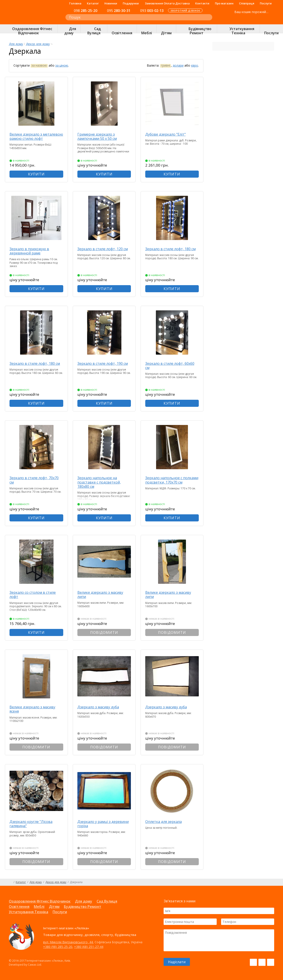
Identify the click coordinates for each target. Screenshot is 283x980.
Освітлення (19, 907)
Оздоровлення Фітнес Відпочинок (40, 901)
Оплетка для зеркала (167, 822)
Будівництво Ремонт (83, 907)
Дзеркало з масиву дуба (102, 707)
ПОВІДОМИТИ (106, 632)
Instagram (262, 962)
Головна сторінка (11, 882)
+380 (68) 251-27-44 (89, 947)
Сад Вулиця (107, 901)
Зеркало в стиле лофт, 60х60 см (174, 366)
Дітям (54, 907)
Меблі (39, 907)
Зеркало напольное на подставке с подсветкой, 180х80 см (103, 482)
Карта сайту (272, 882)
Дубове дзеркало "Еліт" (169, 134)
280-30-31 (119, 11)
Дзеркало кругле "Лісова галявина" (35, 824)
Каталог (93, 3)
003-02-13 (152, 11)
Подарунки (131, 3)
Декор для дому (38, 44)
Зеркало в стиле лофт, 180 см (172, 251)
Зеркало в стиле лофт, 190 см (104, 366)
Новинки (111, 3)
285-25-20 (86, 11)
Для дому (16, 44)
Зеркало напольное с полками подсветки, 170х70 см (173, 482)
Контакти (202, 3)
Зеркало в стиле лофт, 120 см (104, 251)
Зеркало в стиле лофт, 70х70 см (38, 480)
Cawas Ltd (34, 965)
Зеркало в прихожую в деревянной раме (33, 251)
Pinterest (271, 962)
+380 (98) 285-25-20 (58, 947)
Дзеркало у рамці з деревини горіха (98, 824)
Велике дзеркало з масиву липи (104, 595)
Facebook (253, 962)
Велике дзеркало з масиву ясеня (36, 709)
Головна (75, 3)
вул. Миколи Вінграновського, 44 (68, 942)
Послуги (266, 3)
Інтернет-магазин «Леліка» (33, 20)
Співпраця (247, 3)
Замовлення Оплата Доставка (167, 3)
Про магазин (224, 3)
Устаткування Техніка (29, 912)
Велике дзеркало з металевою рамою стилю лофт (36, 138)
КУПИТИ (38, 174)
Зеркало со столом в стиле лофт (37, 595)
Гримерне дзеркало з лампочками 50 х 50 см (101, 136)
